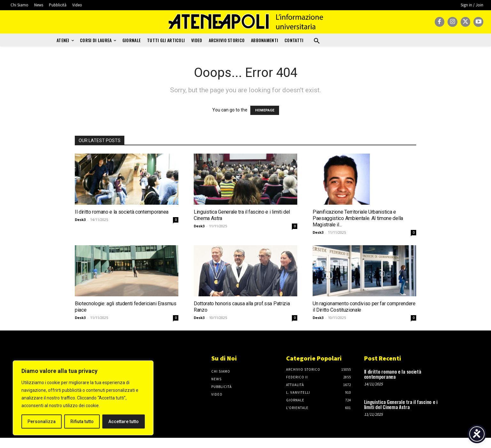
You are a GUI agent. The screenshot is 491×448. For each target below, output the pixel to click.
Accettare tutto (124, 421)
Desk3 (80, 220)
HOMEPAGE (265, 110)
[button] (317, 41)
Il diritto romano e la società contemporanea (122, 212)
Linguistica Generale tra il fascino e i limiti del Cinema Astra (401, 404)
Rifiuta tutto (82, 421)
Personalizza (42, 421)
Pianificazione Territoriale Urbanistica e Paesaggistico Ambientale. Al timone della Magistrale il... (358, 218)
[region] (83, 398)
